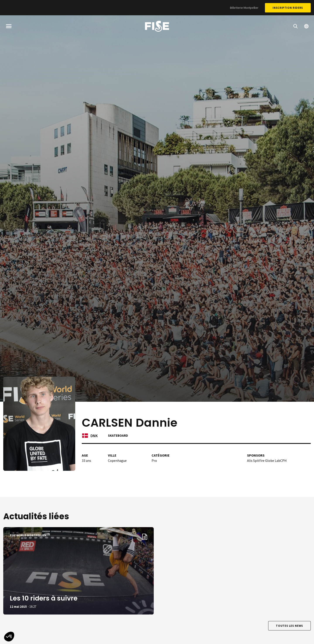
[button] (9, 637)
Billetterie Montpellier (244, 8)
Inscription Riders (288, 8)
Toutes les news (289, 626)
